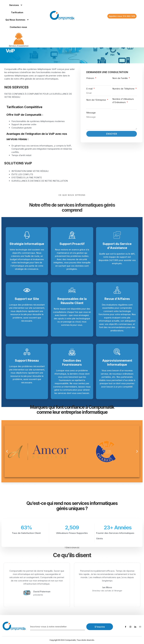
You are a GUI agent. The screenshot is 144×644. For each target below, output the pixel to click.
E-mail (90, 89)
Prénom (90, 78)
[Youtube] (140, 627)
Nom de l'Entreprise (96, 100)
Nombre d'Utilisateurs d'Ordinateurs (123, 101)
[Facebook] (126, 627)
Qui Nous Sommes (17, 20)
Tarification (17, 12)
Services (16, 5)
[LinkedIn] (135, 627)
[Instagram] (130, 627)
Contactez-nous (18, 27)
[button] (7, 451)
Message (91, 113)
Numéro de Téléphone (124, 89)
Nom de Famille (120, 78)
